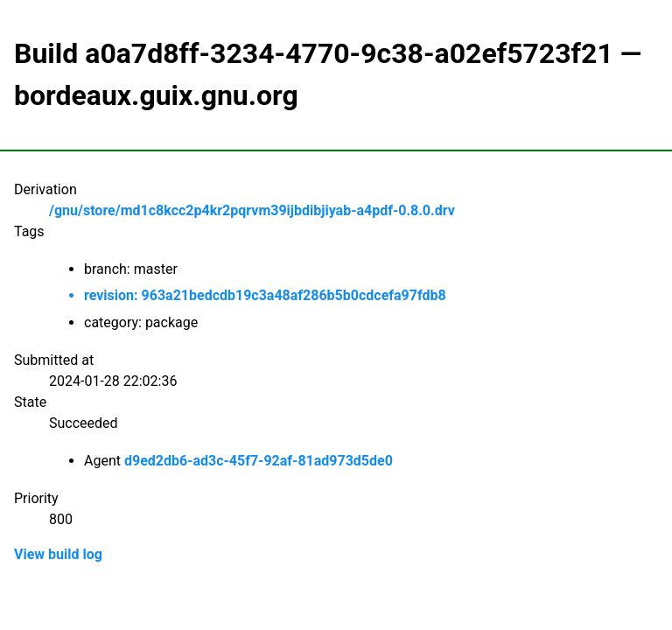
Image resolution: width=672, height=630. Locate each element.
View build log (58, 554)
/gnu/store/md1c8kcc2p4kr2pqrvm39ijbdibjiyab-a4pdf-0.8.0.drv (252, 210)
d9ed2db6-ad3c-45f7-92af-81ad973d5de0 (259, 461)
